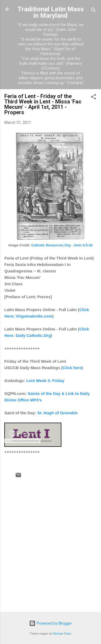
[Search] (93, 11)
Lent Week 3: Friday (45, 381)
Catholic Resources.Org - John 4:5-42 (62, 245)
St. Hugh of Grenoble (58, 413)
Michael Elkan (62, 634)
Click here (72, 368)
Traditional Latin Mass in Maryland (51, 12)
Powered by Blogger (50, 623)
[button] (93, 98)
